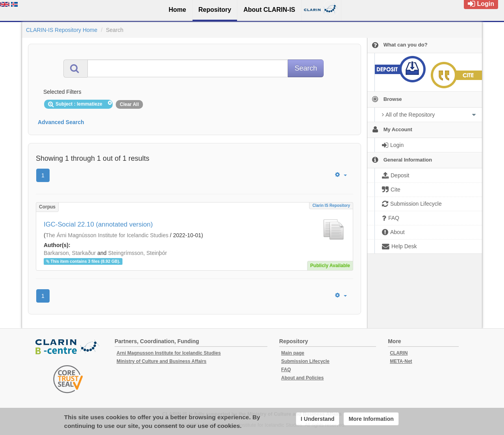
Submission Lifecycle (305, 361)
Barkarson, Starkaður (70, 253)
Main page (293, 353)
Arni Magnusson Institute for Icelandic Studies (169, 353)
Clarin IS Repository (331, 205)
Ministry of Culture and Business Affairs (161, 361)
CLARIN (399, 353)
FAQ (286, 370)
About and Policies (302, 378)
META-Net (401, 361)
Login (481, 4)
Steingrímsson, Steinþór (137, 253)
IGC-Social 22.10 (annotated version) (98, 224)
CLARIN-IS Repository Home (62, 30)
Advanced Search (61, 122)
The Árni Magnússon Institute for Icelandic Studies (107, 235)
